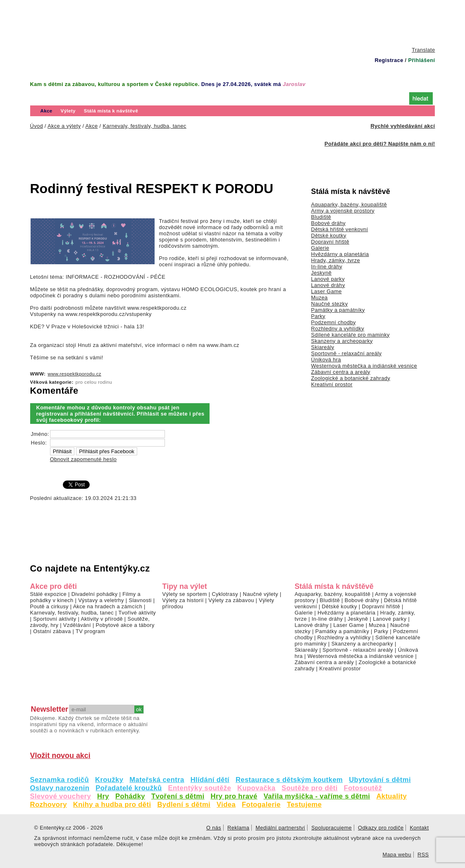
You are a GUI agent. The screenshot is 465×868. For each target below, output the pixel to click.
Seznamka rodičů (60, 780)
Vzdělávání (77, 625)
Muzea (320, 298)
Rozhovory (49, 805)
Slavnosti (140, 600)
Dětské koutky (329, 236)
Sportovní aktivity (55, 619)
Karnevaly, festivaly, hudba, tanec (72, 613)
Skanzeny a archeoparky (342, 341)
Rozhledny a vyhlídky (338, 329)
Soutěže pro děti (309, 788)
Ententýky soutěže (200, 788)
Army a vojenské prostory (343, 211)
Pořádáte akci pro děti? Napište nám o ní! (380, 144)
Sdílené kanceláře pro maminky (351, 335)
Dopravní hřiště (330, 242)
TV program (90, 631)
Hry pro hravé (234, 796)
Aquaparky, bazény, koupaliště (349, 204)
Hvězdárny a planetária (340, 254)
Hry (103, 796)
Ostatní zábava (52, 631)
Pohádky (130, 796)
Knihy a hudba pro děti (112, 805)
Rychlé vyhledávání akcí (403, 126)
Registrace (389, 60)
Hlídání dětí (210, 780)
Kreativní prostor (332, 384)
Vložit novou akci (60, 756)
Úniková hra (326, 360)
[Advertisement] (233, 23)
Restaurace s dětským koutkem (289, 780)
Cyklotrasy (225, 594)
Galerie (320, 248)
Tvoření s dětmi (178, 796)
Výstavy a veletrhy (101, 600)
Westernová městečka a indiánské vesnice (364, 366)
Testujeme (304, 805)
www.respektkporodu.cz (74, 374)
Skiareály (323, 347)
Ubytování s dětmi (380, 780)
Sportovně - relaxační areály (347, 353)
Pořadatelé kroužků (129, 788)
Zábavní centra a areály (341, 372)
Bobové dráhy (329, 223)
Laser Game (327, 291)
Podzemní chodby (334, 322)
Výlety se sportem (185, 594)
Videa (226, 805)
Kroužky (109, 780)
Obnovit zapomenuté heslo (83, 459)
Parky (318, 316)
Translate (423, 50)
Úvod (47, 98)
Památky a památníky (338, 310)
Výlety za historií (183, 600)
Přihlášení (421, 60)
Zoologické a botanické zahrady (351, 378)
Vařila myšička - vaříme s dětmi (317, 796)
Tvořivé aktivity (137, 613)
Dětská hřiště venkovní (340, 229)
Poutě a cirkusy (49, 606)
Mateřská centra (157, 780)
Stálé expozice (49, 594)
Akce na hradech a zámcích (108, 606)
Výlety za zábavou (231, 600)
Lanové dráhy (328, 285)
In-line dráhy (327, 267)
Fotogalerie (261, 805)
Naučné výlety (261, 594)
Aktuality (391, 796)
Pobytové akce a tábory (125, 625)
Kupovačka (256, 788)
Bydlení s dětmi (184, 805)
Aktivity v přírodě (102, 619)
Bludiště (321, 217)
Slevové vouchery (61, 796)
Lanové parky (328, 279)
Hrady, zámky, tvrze (336, 260)
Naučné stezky (330, 304)
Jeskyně (322, 273)
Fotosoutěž (363, 788)
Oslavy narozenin (60, 788)
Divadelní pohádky (95, 594)
